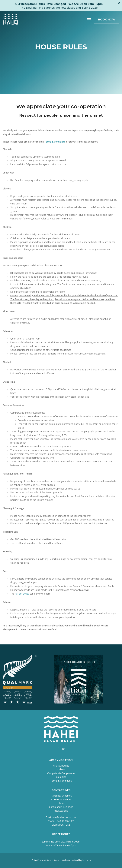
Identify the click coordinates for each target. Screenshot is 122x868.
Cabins (61, 769)
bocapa (87, 860)
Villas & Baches (61, 766)
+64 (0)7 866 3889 (65, 821)
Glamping (61, 777)
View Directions (61, 825)
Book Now (107, 20)
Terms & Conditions (55, 142)
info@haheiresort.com (64, 817)
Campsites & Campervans (61, 773)
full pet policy (22, 594)
